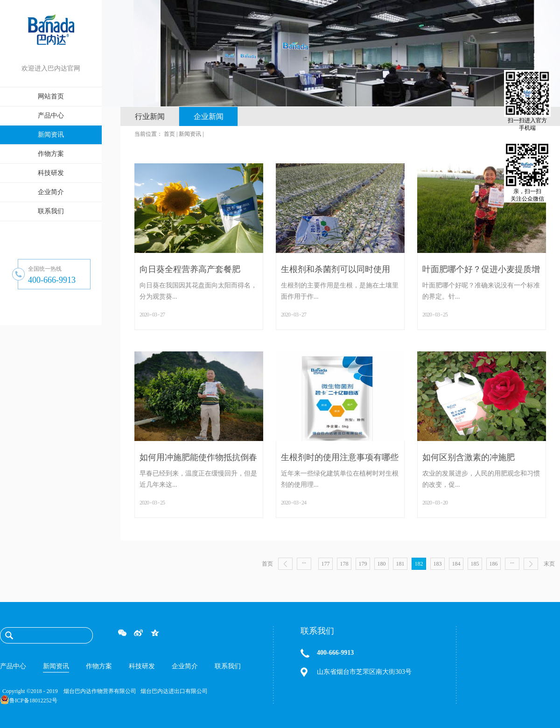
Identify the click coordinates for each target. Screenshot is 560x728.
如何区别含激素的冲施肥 (469, 457)
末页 (549, 564)
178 (344, 564)
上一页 (285, 564)
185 (475, 564)
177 (326, 564)
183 (438, 564)
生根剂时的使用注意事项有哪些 (340, 457)
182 (419, 564)
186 (494, 564)
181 (400, 564)
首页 (267, 564)
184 (456, 564)
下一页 (531, 564)
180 (382, 564)
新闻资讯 (190, 134)
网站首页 (51, 96)
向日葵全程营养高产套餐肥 (190, 269)
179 (363, 564)
